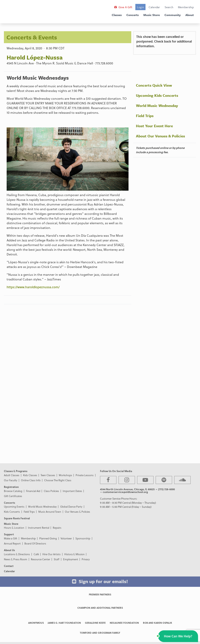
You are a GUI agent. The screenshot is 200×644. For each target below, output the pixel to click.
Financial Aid (33, 491)
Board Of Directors (35, 543)
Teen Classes (48, 475)
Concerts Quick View (154, 85)
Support (9, 534)
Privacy (86, 559)
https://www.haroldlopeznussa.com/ (33, 287)
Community (173, 15)
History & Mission (74, 554)
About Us (9, 550)
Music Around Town (50, 512)
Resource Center (41, 559)
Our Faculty (11, 480)
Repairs (57, 528)
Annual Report (12, 543)
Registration (11, 487)
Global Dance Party (71, 507)
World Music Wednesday (157, 105)
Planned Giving (48, 538)
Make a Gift (11, 538)
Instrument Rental (39, 528)
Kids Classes (30, 475)
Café (36, 554)
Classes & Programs (16, 471)
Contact (9, 566)
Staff (57, 559)
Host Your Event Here (154, 126)
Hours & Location (14, 528)
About (190, 15)
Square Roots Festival (17, 518)
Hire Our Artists (51, 554)
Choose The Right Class (58, 480)
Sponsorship (83, 538)
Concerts (133, 15)
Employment (71, 559)
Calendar (154, 7)
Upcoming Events (14, 507)
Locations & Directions (17, 554)
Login (140, 7)
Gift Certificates (13, 496)
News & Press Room (16, 559)
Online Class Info (31, 480)
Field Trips (145, 116)
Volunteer (66, 538)
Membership (186, 7)
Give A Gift (123, 7)
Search (169, 7)
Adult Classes (12, 475)
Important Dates (72, 491)
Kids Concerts (12, 512)
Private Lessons (85, 475)
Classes (117, 15)
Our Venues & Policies (77, 512)
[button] (178, 636)
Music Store (152, 15)
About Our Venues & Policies (160, 136)
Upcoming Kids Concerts (157, 95)
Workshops (65, 475)
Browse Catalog (13, 491)
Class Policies (51, 491)
